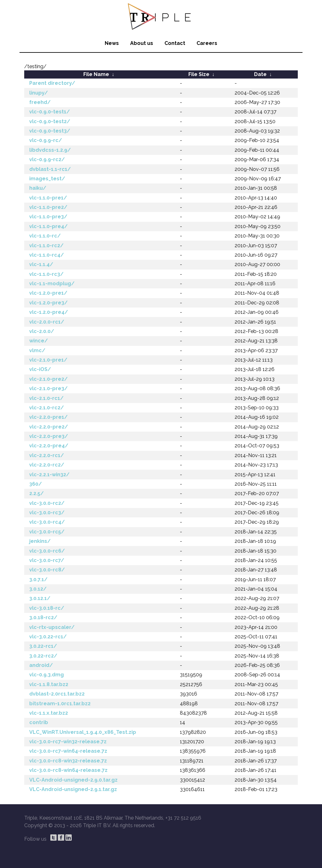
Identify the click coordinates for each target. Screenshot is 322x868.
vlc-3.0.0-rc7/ (47, 560)
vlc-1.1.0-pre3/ (48, 217)
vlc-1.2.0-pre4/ (49, 312)
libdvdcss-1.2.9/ (50, 150)
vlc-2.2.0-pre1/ (48, 417)
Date (260, 74)
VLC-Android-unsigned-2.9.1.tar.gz (73, 789)
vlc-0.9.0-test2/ (50, 121)
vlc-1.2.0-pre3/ (48, 303)
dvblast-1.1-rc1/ (50, 169)
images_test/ (47, 179)
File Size (199, 74)
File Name (96, 74)
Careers (207, 43)
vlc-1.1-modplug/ (52, 284)
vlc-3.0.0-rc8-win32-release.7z (68, 761)
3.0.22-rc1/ (43, 646)
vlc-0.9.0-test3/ (50, 131)
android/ (41, 665)
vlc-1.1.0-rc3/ (46, 274)
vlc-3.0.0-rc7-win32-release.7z (68, 742)
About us (142, 43)
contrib (39, 722)
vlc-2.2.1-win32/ (49, 475)
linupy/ (39, 93)
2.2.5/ (36, 493)
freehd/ (40, 102)
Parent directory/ (52, 83)
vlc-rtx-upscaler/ (52, 627)
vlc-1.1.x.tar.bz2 (49, 713)
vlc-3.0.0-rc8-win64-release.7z (68, 770)
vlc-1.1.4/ (41, 264)
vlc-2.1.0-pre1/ (48, 360)
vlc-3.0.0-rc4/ (47, 522)
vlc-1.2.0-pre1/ (48, 293)
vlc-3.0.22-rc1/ (48, 637)
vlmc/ (37, 350)
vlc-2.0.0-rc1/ (47, 322)
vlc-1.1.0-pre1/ (48, 198)
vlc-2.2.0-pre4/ (49, 446)
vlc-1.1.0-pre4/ (48, 226)
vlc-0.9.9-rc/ (46, 140)
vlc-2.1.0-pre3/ (48, 388)
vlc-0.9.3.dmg (47, 675)
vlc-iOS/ (40, 369)
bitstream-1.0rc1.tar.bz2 (60, 704)
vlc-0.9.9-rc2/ (47, 159)
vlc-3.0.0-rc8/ (47, 570)
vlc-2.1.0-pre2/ (48, 379)
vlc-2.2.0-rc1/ (47, 455)
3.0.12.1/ (40, 598)
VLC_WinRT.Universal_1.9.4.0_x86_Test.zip (83, 732)
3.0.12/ (38, 589)
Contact (175, 43)
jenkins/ (40, 541)
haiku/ (38, 188)
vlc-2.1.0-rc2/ (47, 408)
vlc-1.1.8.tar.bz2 (49, 684)
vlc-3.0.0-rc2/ (47, 503)
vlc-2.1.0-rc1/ (46, 398)
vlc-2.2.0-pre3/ (49, 436)
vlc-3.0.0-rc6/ (47, 551)
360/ (36, 484)
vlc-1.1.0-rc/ (45, 236)
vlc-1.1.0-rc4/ (47, 255)
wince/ (39, 341)
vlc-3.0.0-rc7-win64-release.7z (68, 751)
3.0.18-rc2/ (43, 617)
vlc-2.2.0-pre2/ (49, 427)
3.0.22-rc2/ (43, 656)
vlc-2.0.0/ (42, 331)
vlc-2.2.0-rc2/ (47, 465)
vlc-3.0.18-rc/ (47, 608)
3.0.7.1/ (38, 579)
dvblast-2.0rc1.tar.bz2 (57, 694)
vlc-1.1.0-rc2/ (46, 246)
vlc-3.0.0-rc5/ (47, 532)
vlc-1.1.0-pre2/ (48, 207)
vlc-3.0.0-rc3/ (47, 513)
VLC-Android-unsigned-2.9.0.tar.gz (73, 780)
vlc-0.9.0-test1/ (50, 112)
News (112, 43)
